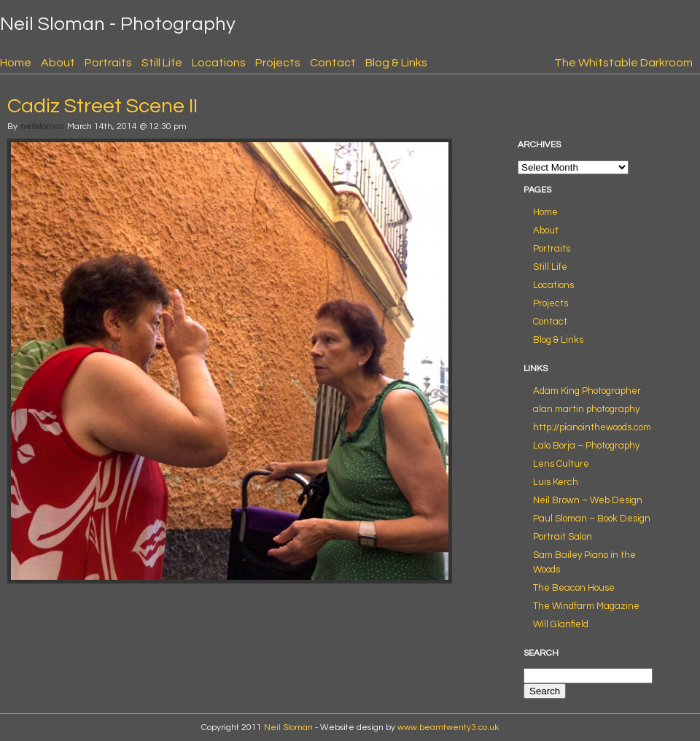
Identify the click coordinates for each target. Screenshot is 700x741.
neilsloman (42, 127)
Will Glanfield (561, 624)
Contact (333, 63)
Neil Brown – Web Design (588, 500)
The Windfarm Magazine (586, 606)
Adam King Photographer (587, 391)
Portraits (108, 63)
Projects (278, 63)
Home (16, 63)
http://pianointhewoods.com (592, 427)
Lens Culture (561, 464)
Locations (219, 63)
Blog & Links (396, 63)
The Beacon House (574, 588)
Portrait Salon (563, 537)
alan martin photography (586, 409)
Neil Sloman (288, 728)
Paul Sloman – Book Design (592, 519)
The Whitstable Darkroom (623, 63)
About (58, 63)
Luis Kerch (556, 482)
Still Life (162, 63)
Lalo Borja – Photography (586, 446)
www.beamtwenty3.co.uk (448, 728)
